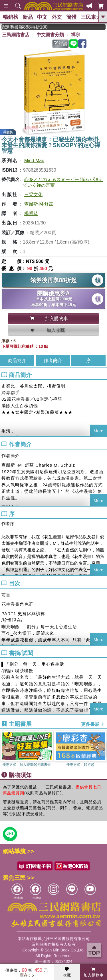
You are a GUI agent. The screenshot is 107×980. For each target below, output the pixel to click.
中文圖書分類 (50, 35)
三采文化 (33, 195)
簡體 (71, 17)
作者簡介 (53, 361)
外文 (57, 17)
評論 (61, 44)
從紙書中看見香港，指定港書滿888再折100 (31, 27)
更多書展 (93, 724)
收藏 (67, 972)
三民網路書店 (16, 35)
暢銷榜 (11, 17)
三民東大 (91, 17)
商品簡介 (17, 361)
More (98, 431)
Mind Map (34, 161)
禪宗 (76, 35)
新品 (28, 17)
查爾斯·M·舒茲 (39, 204)
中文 (42, 17)
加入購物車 (94, 972)
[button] (103, 750)
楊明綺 (31, 213)
